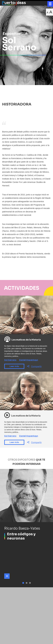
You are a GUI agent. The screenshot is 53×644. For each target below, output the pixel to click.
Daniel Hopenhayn (29, 360)
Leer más (14, 366)
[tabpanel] (26, 528)
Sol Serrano (10, 360)
